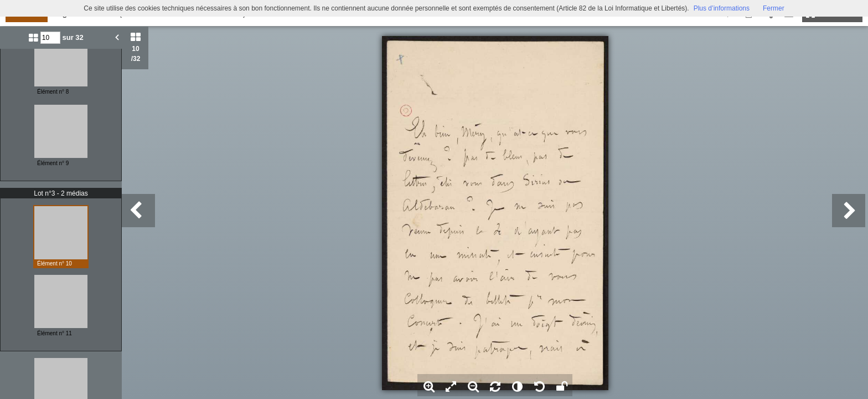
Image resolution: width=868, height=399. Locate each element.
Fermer (774, 8)
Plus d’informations (722, 8)
